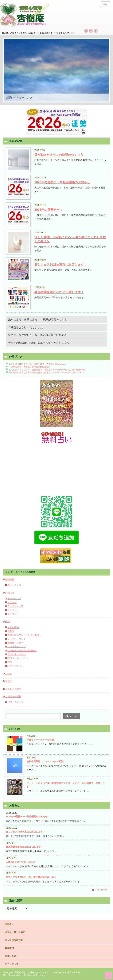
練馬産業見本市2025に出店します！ (59, 292)
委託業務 (9, 948)
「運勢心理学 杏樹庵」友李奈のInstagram (29, 367)
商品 (7, 622)
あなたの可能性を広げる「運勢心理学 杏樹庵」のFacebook (37, 364)
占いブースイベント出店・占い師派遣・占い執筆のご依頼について (56, 556)
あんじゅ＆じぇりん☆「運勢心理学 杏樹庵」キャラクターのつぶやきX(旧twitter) (47, 370)
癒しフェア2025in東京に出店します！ (60, 265)
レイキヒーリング (17, 639)
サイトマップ (12, 964)
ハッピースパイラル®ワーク (22, 650)
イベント (12, 602)
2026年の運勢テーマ (49, 210)
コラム (9, 674)
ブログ (9, 681)
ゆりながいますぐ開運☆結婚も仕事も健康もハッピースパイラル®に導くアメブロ (47, 372)
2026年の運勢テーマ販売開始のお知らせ (62, 182)
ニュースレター (15, 585)
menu (105, 4)
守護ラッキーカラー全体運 (40, 740)
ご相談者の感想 (13, 697)
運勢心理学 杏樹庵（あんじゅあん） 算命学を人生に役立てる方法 (47, 972)
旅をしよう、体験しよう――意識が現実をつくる (37, 319)
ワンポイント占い (17, 654)
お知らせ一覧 (101, 889)
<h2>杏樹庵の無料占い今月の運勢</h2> (56, 469)
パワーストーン (15, 666)
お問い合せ (10, 956)
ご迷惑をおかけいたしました (25, 327)
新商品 (11, 631)
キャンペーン (14, 598)
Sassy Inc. (40, 975)
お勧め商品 (13, 627)
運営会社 (9, 924)
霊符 (10, 662)
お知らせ (10, 593)
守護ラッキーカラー (18, 658)
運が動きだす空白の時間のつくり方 (59, 155)
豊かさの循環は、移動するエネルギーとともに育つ (39, 343)
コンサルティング (17, 647)
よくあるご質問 (13, 689)
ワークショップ (15, 606)
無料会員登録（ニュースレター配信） (46, 761)
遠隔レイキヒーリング (19, 98)
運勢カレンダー (15, 643)
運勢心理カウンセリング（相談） (25, 635)
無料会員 (10, 579)
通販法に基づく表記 (15, 932)
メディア (12, 610)
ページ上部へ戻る (108, 975)
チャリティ (13, 614)
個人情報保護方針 (14, 940)
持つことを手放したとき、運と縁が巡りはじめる (37, 335)
